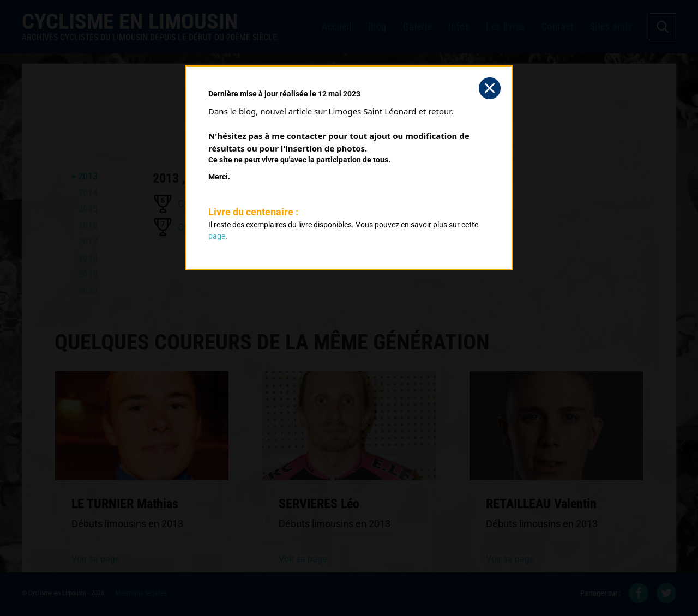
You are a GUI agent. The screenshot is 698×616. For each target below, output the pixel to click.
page (217, 236)
